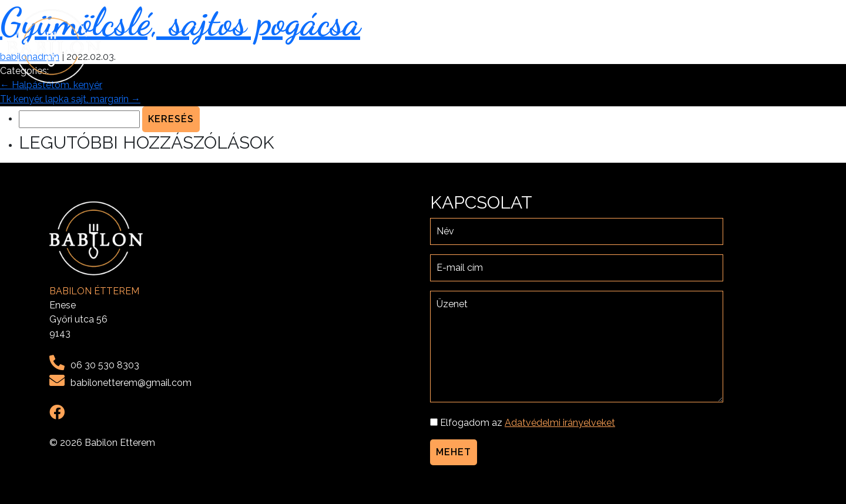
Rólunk (661, 46)
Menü (704, 46)
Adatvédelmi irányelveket (560, 423)
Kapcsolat (806, 46)
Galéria (748, 46)
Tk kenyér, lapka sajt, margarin (70, 99)
